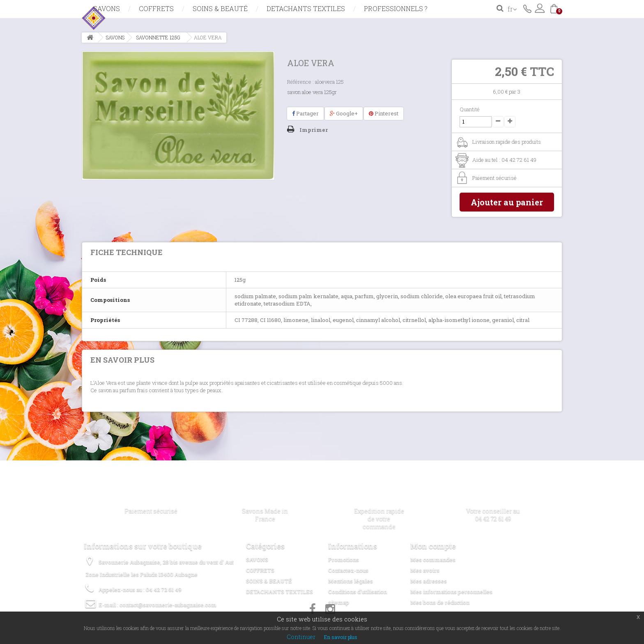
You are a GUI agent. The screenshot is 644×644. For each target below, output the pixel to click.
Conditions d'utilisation (358, 591)
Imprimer (314, 130)
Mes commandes (433, 559)
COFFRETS (156, 8)
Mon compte (433, 546)
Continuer (301, 637)
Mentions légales (351, 581)
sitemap (339, 602)
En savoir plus (340, 637)
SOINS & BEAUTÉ (220, 8)
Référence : (300, 82)
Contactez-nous (527, 8)
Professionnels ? (396, 8)
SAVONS (107, 8)
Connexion (540, 8)
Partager (305, 113)
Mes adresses (429, 581)
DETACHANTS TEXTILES (306, 8)
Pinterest (384, 113)
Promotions (344, 559)
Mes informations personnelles (451, 591)
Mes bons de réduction (440, 602)
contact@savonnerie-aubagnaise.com (168, 605)
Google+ (344, 113)
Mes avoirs (425, 570)
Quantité (470, 109)
